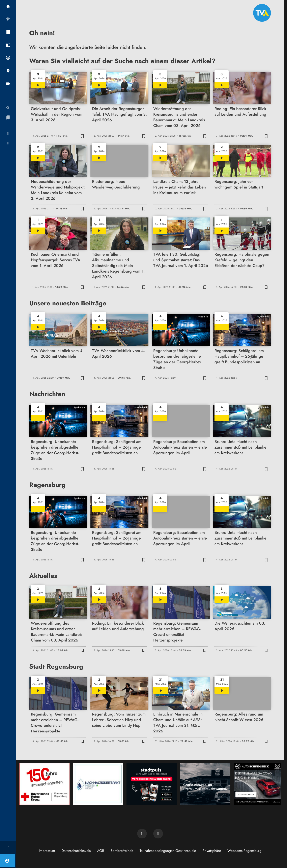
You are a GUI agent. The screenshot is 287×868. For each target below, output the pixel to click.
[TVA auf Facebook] (142, 834)
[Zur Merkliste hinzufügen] (82, 136)
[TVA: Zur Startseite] (262, 13)
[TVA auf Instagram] (158, 834)
